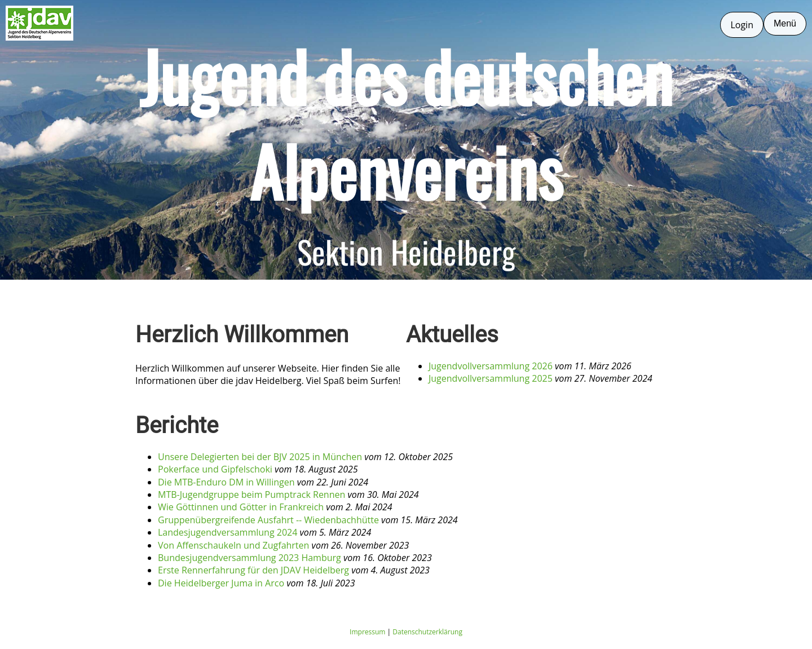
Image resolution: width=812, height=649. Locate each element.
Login (742, 25)
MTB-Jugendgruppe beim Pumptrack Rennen (251, 495)
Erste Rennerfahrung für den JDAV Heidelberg (253, 570)
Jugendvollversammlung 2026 (491, 366)
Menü (785, 23)
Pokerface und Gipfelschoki (215, 469)
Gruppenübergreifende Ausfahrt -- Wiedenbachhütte (268, 520)
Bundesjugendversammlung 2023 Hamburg (250, 558)
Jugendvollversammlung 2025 (491, 378)
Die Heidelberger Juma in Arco (221, 583)
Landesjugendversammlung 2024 (228, 532)
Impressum (367, 632)
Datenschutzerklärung (427, 632)
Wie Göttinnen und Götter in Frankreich (241, 507)
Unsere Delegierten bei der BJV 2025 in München (260, 457)
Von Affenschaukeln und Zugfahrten (233, 545)
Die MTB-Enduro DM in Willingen (226, 482)
